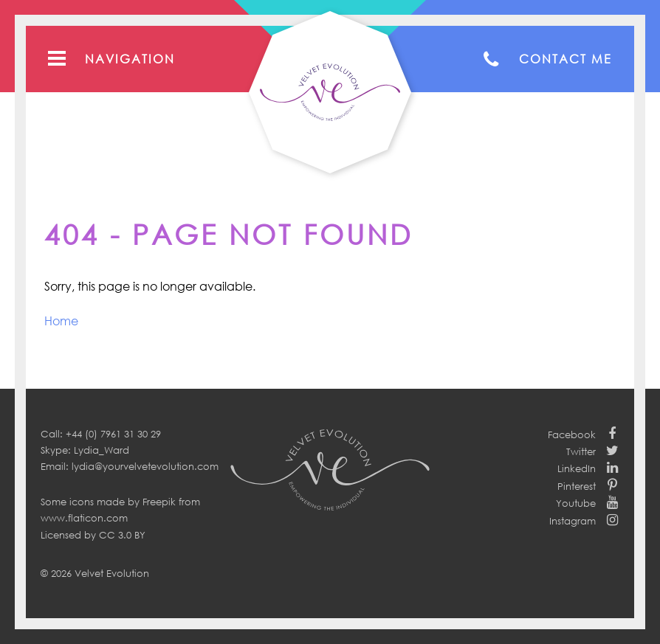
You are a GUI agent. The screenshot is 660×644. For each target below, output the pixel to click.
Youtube (576, 503)
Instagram (573, 521)
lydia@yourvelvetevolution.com (145, 466)
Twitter (581, 451)
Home (61, 321)
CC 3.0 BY (122, 535)
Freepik (159, 502)
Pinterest (577, 486)
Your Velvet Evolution (330, 92)
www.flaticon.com (84, 518)
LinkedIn (577, 468)
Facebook (572, 434)
